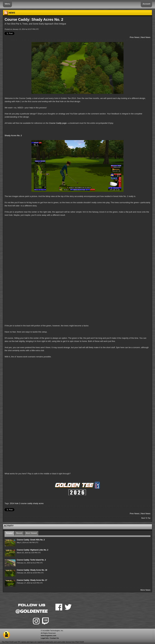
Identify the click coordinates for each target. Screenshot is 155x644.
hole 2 (17, 503)
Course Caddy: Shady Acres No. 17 (32, 580)
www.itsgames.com (48, 636)
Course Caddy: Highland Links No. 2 (32, 550)
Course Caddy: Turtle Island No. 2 (31, 560)
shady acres (38, 503)
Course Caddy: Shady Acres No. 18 (32, 570)
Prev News (134, 37)
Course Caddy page (58, 123)
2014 (12, 503)
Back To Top (146, 518)
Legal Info (45, 638)
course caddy (27, 503)
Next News (146, 37)
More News (145, 590)
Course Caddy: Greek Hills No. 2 (31, 540)
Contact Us (54, 638)
